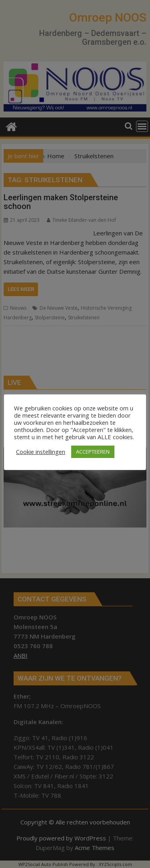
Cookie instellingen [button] (41, 452)
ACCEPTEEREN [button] (93, 452)
